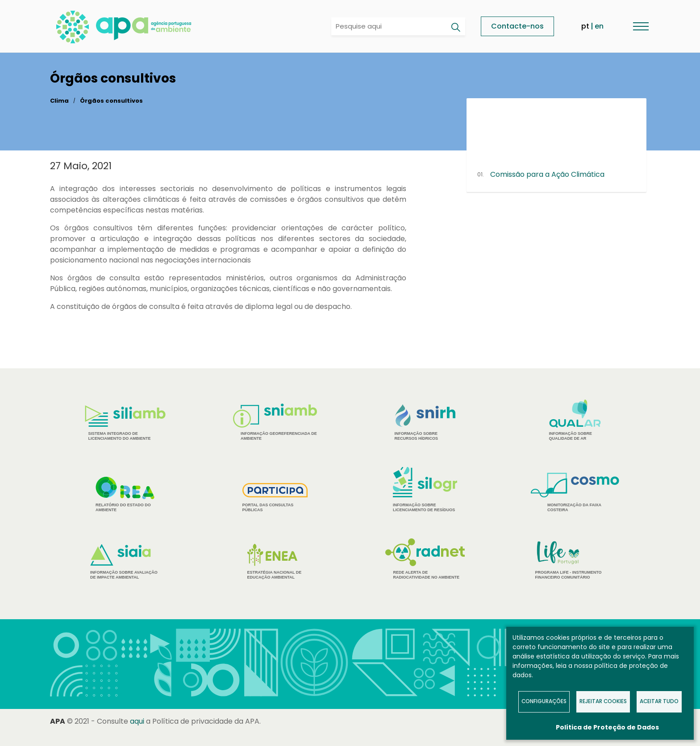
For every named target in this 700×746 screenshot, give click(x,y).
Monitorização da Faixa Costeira (575, 492)
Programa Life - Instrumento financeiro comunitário (575, 560)
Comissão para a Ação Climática (547, 174)
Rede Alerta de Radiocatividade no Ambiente (425, 559)
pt (585, 26)
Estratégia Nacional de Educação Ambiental (275, 562)
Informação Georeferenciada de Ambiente (275, 422)
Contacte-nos (517, 26)
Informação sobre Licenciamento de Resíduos (425, 490)
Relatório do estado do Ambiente (125, 494)
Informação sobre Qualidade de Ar (575, 420)
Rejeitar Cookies (603, 701)
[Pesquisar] (455, 27)
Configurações (544, 701)
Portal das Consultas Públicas (275, 498)
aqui (137, 721)
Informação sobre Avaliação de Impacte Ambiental (125, 562)
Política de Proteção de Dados (607, 727)
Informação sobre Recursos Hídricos (425, 423)
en (599, 26)
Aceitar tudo (659, 701)
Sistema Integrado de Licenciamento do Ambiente (125, 423)
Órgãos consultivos (111, 101)
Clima (59, 101)
